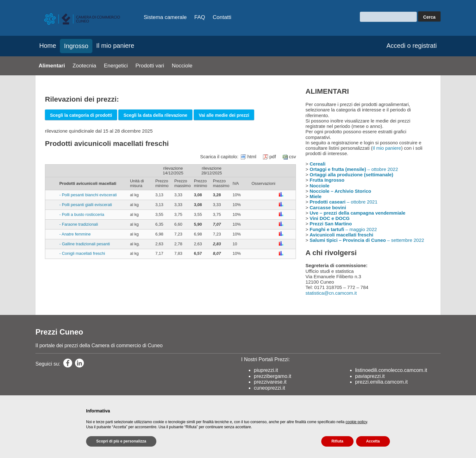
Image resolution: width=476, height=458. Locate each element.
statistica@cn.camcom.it (331, 293)
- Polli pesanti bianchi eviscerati (88, 195)
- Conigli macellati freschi (82, 253)
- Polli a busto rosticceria (82, 214)
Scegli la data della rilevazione (155, 115)
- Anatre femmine (75, 234)
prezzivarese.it (270, 382)
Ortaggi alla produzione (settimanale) (351, 175)
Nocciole (182, 66)
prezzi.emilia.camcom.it (381, 382)
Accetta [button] (373, 441)
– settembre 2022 (367, 240)
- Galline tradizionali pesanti (85, 244)
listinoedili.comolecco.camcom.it (391, 370)
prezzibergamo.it (272, 376)
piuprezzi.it (266, 370)
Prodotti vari (150, 66)
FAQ (200, 17)
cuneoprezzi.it (269, 388)
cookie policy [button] (356, 422)
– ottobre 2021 (343, 202)
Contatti (222, 17)
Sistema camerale (165, 17)
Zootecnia (84, 66)
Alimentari (52, 66)
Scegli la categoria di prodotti (81, 115)
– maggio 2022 (343, 229)
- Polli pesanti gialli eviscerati (86, 205)
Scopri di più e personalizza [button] (121, 441)
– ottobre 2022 (354, 169)
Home (48, 46)
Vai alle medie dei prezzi (224, 115)
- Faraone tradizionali (79, 224)
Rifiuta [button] (337, 441)
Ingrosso (76, 46)
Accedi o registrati (412, 46)
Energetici (116, 66)
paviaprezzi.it (370, 376)
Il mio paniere (115, 46)
